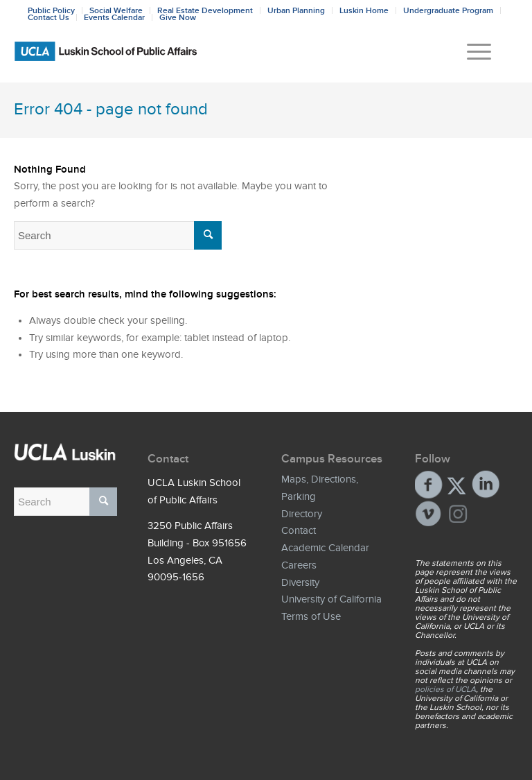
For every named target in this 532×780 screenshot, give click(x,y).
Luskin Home (364, 10)
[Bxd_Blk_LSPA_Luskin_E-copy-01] (266, 51)
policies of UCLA (445, 689)
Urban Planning (296, 10)
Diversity (300, 582)
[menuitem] (472, 51)
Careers (299, 565)
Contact (299, 530)
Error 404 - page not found (111, 109)
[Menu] (472, 51)
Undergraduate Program (448, 10)
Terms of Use (311, 616)
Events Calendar (114, 17)
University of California (331, 599)
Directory (302, 514)
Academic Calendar (325, 548)
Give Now (178, 17)
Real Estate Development (205, 10)
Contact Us (48, 17)
